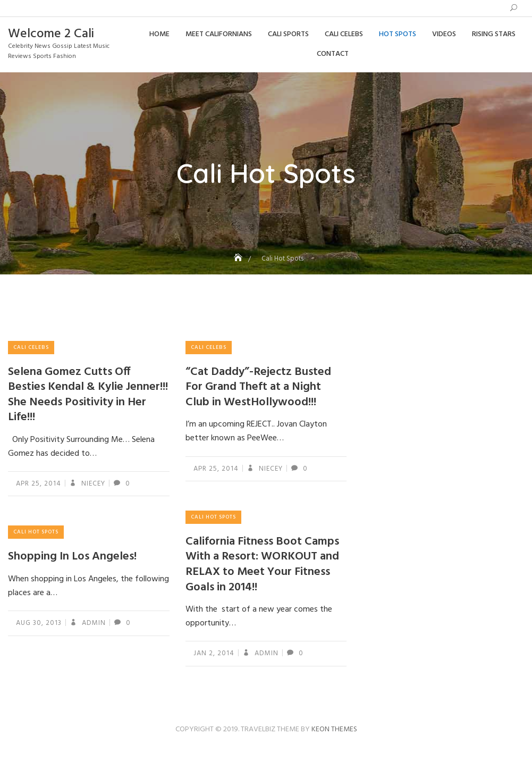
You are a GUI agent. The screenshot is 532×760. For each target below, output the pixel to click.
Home (159, 34)
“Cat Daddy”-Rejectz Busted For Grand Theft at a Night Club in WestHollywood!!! (258, 387)
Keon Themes (334, 729)
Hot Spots (398, 34)
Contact (333, 54)
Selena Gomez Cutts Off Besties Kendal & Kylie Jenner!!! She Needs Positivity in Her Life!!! (88, 395)
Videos (444, 34)
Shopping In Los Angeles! (72, 557)
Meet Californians (219, 34)
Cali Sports (288, 34)
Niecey (92, 484)
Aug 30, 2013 (39, 623)
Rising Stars (494, 34)
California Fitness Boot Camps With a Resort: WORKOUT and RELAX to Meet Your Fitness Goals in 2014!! (262, 565)
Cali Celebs (344, 34)
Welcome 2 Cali (51, 34)
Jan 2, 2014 (214, 653)
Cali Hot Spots (213, 517)
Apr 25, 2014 (39, 484)
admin (265, 653)
